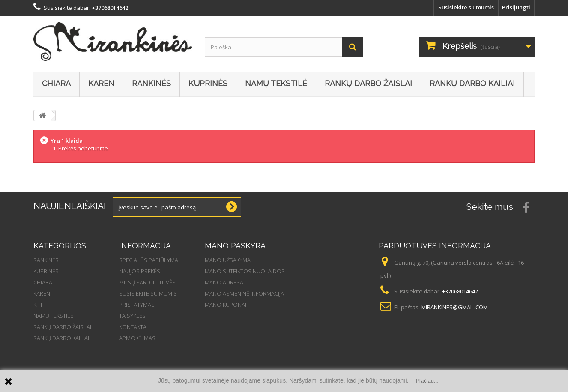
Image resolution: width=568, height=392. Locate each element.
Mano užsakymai (228, 260)
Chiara (56, 83)
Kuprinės (208, 83)
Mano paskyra (235, 246)
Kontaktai (133, 327)
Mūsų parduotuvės (147, 282)
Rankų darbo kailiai (472, 83)
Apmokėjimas (137, 338)
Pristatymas (137, 305)
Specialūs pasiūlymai (149, 260)
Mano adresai (225, 282)
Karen (101, 83)
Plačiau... (427, 381)
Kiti (38, 305)
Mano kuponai (226, 305)
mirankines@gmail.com (454, 307)
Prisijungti (516, 7)
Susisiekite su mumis (466, 7)
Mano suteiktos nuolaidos (245, 271)
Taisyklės (132, 316)
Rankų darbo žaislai (368, 83)
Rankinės (151, 83)
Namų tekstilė (276, 83)
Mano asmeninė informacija (244, 293)
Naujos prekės (140, 271)
